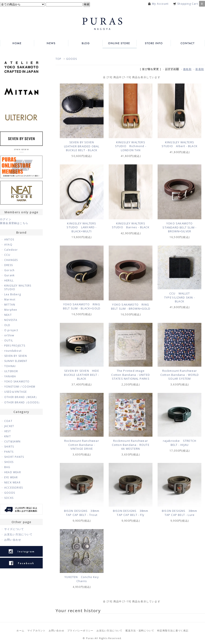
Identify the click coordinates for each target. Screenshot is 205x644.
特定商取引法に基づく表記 (173, 630)
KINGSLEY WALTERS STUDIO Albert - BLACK (180, 144)
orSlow (9, 335)
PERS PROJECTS (15, 346)
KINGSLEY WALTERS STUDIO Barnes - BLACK (131, 225)
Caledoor (11, 250)
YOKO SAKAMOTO (17, 381)
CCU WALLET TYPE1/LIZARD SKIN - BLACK (180, 297)
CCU (7, 255)
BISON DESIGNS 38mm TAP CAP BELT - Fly (131, 513)
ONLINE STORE (120, 43)
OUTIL (9, 340)
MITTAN (10, 305)
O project (11, 330)
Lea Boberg (13, 294)
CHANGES (11, 260)
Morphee (11, 310)
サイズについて (14, 529)
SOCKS (9, 498)
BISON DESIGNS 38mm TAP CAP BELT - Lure (180, 513)
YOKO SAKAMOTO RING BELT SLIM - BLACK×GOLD (82, 306)
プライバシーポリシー (80, 630)
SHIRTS (9, 447)
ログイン (6, 219)
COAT (8, 421)
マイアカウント (36, 630)
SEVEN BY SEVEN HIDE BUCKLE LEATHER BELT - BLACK (82, 375)
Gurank (9, 275)
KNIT (8, 436)
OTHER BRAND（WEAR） (21, 397)
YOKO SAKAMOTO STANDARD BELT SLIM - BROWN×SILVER (179, 227)
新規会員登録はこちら (14, 223)
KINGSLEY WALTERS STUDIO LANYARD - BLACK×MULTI (82, 227)
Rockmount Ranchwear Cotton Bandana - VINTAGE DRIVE (83, 445)
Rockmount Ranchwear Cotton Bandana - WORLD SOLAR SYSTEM (180, 375)
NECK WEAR (12, 482)
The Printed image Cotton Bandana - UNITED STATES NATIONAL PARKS (131, 375)
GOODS (72, 59)
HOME (17, 43)
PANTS (9, 452)
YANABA (10, 376)
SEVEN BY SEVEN (16, 356)
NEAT (8, 315)
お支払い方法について (18, 534)
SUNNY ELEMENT (16, 361)
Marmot (10, 299)
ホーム (20, 630)
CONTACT (188, 43)
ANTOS (9, 239)
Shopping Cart (191, 4)
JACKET (9, 426)
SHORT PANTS (14, 457)
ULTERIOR (11, 371)
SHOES (9, 462)
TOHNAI (10, 366)
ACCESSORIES (14, 488)
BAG (7, 467)
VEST (8, 431)
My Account (160, 4)
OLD (7, 325)
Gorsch (9, 270)
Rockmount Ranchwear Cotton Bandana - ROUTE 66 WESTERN (132, 445)
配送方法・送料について (140, 630)
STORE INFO (154, 43)
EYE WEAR (11, 477)
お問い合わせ (13, 540)
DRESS (9, 265)
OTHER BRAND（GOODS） (23, 402)
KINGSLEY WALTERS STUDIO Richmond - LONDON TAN (131, 146)
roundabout (13, 351)
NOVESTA (11, 320)
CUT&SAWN (12, 441)
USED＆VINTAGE (15, 392)
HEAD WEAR (13, 472)
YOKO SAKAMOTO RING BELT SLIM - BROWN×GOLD (131, 307)
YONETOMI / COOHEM (20, 387)
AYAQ (8, 245)
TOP (59, 59)
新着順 (200, 69)
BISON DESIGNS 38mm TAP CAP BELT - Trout (82, 513)
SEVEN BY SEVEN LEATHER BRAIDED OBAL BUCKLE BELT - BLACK (82, 146)
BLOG (85, 43)
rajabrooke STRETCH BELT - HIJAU (180, 443)
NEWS (51, 43)
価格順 (187, 69)
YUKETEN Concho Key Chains (82, 579)
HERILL (9, 280)
